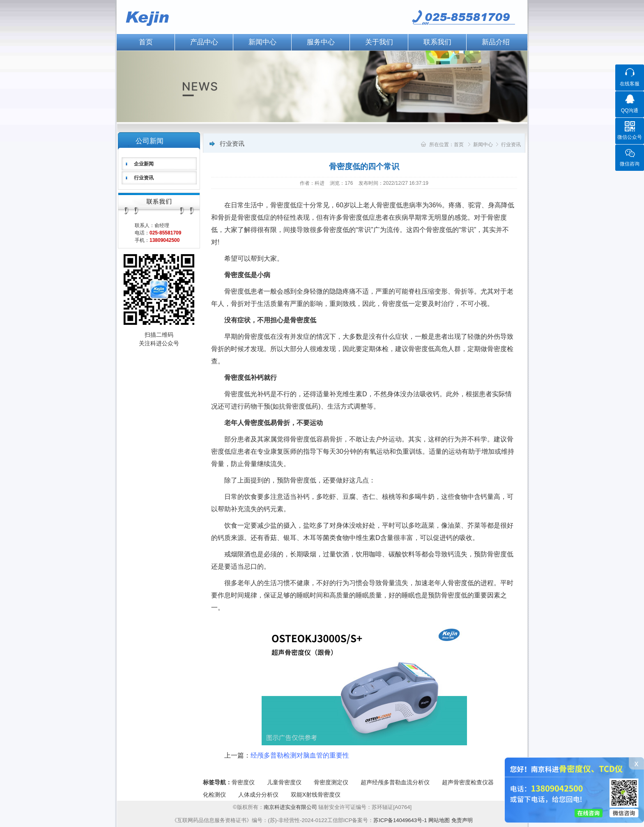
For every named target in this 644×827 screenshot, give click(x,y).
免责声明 (462, 820)
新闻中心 (262, 42)
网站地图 (439, 820)
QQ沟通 (630, 110)
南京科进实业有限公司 (291, 807)
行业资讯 (144, 178)
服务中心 (321, 42)
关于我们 (379, 42)
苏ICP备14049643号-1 (400, 820)
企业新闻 (144, 164)
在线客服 (630, 84)
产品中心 (204, 42)
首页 (146, 42)
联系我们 (437, 42)
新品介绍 (496, 42)
